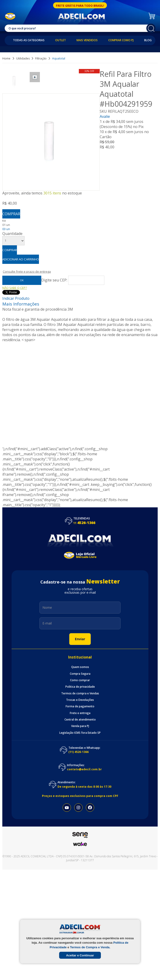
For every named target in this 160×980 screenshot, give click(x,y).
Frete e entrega (80, 713)
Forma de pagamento (80, 706)
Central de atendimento (80, 720)
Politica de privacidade (80, 687)
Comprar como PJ (121, 40)
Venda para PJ (80, 726)
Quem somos (80, 667)
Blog (148, 40)
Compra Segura (80, 674)
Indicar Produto (16, 298)
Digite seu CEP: (55, 280)
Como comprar (80, 680)
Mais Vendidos (87, 40)
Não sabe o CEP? (15, 288)
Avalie (105, 116)
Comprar (11, 214)
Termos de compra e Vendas (80, 693)
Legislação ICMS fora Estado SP (80, 733)
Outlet (61, 40)
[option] (14, 81)
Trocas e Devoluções (80, 700)
